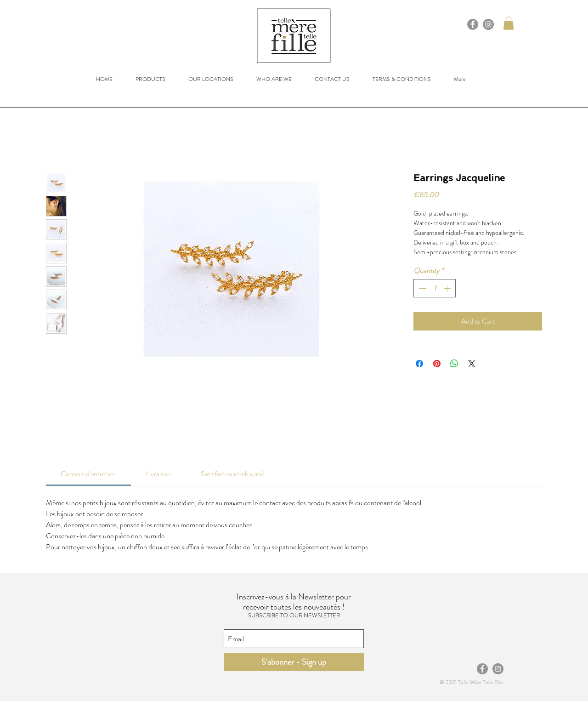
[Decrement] (421, 288)
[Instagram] (488, 24)
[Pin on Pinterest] (437, 364)
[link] (88, 474)
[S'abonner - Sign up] (294, 662)
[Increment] (448, 288)
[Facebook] (473, 24)
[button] (509, 23)
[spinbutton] (435, 288)
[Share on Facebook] (419, 364)
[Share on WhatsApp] (454, 364)
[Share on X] (472, 364)
